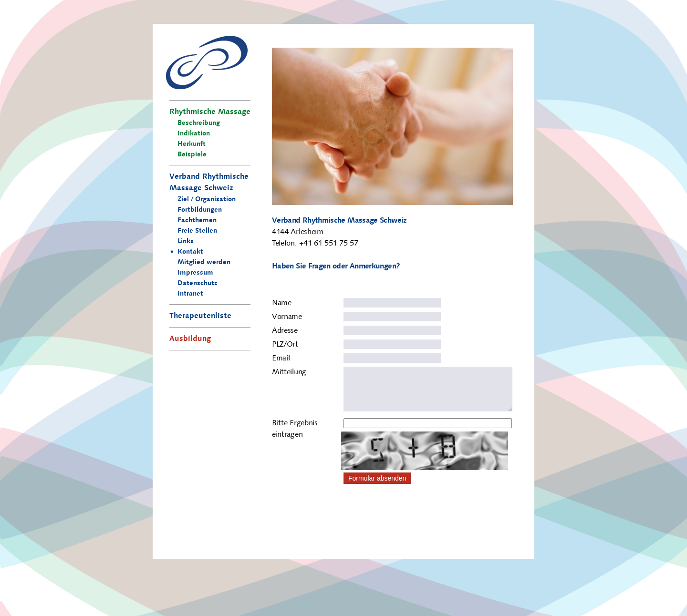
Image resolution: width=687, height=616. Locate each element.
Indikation (194, 134)
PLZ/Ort (285, 345)
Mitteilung (289, 372)
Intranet (190, 294)
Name (282, 303)
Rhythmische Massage (210, 112)
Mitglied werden (204, 263)
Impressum (195, 273)
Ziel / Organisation (207, 200)
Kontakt (190, 252)
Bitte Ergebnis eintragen (295, 439)
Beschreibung (199, 123)
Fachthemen (197, 221)
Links (186, 242)
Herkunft (192, 144)
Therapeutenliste (200, 316)
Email (281, 359)
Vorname (287, 317)
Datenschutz (198, 284)
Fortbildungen (200, 210)
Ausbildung (190, 339)
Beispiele (192, 155)
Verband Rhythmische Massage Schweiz (209, 183)
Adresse (285, 331)
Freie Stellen (197, 231)
